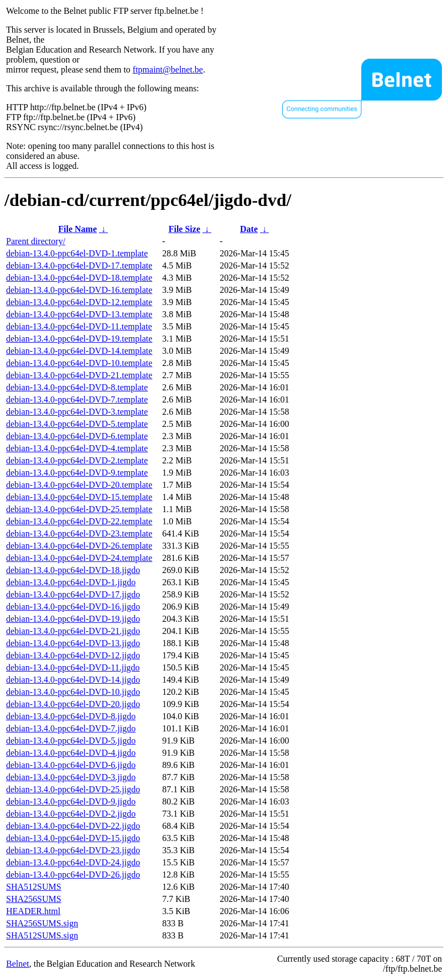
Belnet (18, 964)
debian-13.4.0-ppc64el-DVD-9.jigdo (71, 801)
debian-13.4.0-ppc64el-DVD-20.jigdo (73, 704)
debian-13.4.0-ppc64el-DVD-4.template (77, 448)
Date (249, 229)
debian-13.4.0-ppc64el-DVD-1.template (77, 253)
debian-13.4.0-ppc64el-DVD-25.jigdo (73, 789)
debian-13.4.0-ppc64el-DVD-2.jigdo (71, 814)
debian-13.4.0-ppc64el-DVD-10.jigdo (73, 692)
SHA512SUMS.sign (42, 935)
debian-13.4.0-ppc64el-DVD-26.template (79, 546)
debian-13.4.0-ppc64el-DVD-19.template (79, 339)
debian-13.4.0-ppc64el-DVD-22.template (79, 521)
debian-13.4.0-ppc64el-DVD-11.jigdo (73, 667)
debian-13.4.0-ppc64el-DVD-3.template (77, 412)
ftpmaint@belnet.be (168, 69)
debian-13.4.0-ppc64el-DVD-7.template (77, 399)
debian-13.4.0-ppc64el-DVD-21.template (79, 375)
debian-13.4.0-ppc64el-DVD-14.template (79, 351)
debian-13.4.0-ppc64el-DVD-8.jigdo (71, 716)
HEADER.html (33, 911)
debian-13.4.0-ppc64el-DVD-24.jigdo (73, 862)
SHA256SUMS (34, 899)
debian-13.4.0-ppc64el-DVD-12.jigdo (73, 655)
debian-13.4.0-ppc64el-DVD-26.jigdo (73, 875)
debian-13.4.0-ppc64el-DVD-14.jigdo (73, 680)
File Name (77, 229)
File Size (184, 229)
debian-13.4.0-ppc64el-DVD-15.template (79, 497)
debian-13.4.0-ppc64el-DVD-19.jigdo (73, 619)
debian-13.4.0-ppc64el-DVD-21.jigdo (73, 631)
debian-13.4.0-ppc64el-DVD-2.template (77, 460)
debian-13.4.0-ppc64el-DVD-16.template (79, 290)
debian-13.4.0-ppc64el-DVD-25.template (79, 509)
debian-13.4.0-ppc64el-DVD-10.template (79, 363)
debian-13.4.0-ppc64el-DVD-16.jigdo (73, 607)
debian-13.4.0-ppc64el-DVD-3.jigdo (71, 777)
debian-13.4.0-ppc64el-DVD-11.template (79, 326)
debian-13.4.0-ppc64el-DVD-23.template (79, 533)
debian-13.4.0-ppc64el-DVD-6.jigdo (71, 765)
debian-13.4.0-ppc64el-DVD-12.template (79, 302)
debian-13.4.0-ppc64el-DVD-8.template (77, 387)
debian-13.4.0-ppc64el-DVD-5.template (77, 424)
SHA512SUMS (34, 887)
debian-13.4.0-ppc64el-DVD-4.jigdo (71, 753)
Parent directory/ (36, 241)
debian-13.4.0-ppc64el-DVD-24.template (79, 558)
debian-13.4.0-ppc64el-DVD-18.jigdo (73, 570)
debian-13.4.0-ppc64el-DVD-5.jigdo (71, 741)
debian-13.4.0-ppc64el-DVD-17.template (79, 265)
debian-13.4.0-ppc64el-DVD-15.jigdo (73, 838)
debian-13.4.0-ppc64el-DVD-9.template (77, 473)
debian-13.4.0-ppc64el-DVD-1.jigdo (71, 582)
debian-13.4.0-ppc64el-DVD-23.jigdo (73, 850)
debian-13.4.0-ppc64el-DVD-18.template (79, 278)
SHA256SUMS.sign (42, 923)
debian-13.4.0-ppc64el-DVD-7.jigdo (71, 728)
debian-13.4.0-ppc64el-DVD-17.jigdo (73, 594)
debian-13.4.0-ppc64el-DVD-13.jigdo (73, 643)
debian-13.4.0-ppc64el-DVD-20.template (79, 485)
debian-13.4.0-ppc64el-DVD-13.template (79, 314)
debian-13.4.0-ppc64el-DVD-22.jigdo (73, 826)
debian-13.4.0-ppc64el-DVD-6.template (77, 436)
